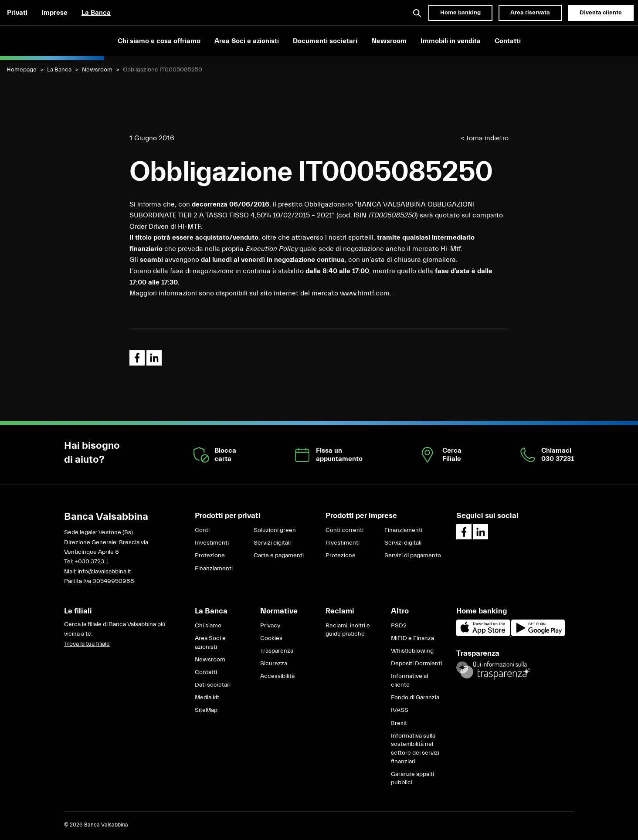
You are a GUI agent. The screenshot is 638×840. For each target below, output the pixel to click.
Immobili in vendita (451, 41)
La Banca (96, 13)
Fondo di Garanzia (415, 698)
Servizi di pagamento (413, 555)
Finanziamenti (214, 569)
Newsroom (389, 41)
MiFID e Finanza (412, 638)
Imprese (54, 13)
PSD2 (399, 626)
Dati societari (213, 685)
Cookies (271, 638)
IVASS (400, 710)
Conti (202, 530)
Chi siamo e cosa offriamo (159, 41)
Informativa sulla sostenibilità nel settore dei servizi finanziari (415, 749)
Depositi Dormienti (416, 664)
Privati (17, 13)
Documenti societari (325, 41)
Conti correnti (344, 530)
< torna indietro (485, 138)
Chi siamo (208, 626)
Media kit (207, 698)
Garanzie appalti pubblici (412, 779)
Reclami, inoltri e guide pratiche (348, 630)
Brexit (399, 723)
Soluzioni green (275, 530)
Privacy (270, 626)
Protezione (210, 555)
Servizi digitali (272, 543)
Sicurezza (274, 664)
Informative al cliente (409, 681)
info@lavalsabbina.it (104, 572)
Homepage (22, 70)
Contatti (508, 41)
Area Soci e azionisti (247, 41)
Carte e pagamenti (279, 555)
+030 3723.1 (91, 562)
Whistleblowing (412, 651)
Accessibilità (277, 676)
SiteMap (206, 710)
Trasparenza (277, 651)
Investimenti (212, 543)
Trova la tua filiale (87, 644)
